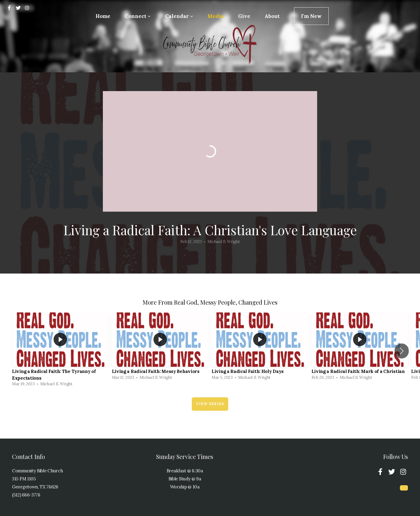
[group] (60, 351)
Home (103, 16)
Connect (138, 16)
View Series (210, 404)
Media (216, 16)
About (272, 16)
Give (244, 16)
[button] (402, 351)
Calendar (179, 16)
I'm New (311, 16)
